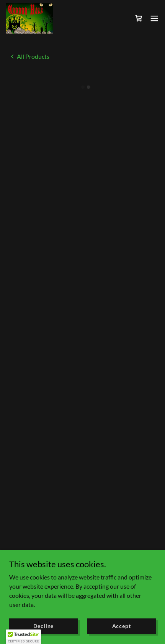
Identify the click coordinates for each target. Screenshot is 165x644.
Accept (122, 626)
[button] (139, 18)
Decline (43, 626)
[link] (29, 18)
